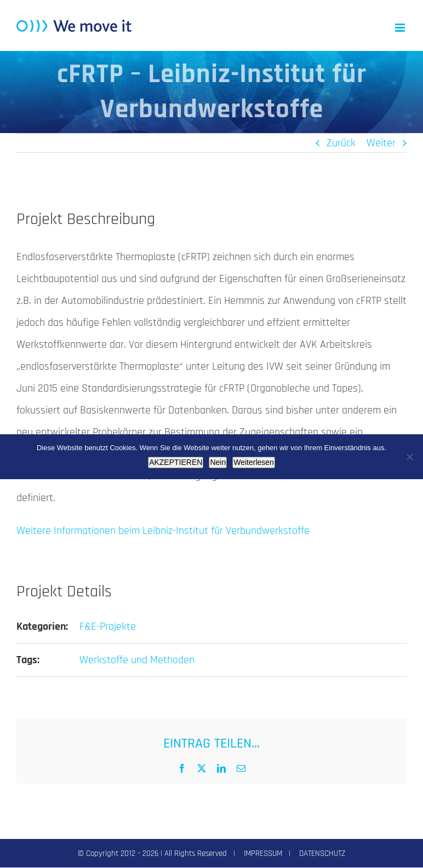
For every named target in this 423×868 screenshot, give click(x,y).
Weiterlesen (254, 462)
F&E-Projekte (108, 626)
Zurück (341, 143)
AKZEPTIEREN (176, 462)
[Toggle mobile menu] (401, 28)
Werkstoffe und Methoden (137, 660)
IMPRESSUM (263, 853)
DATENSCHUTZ (322, 853)
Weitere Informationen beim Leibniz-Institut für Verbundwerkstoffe (163, 531)
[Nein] (409, 457)
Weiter (381, 143)
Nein (218, 462)
